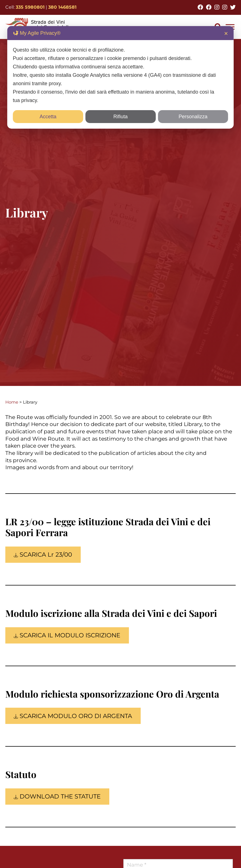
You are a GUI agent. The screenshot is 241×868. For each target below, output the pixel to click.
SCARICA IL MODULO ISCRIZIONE (67, 635)
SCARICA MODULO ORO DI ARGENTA (73, 716)
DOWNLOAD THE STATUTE (57, 796)
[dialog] (121, 77)
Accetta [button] (48, 117)
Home (12, 402)
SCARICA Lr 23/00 (43, 554)
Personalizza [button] (193, 117)
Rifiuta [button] (120, 117)
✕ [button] (226, 34)
